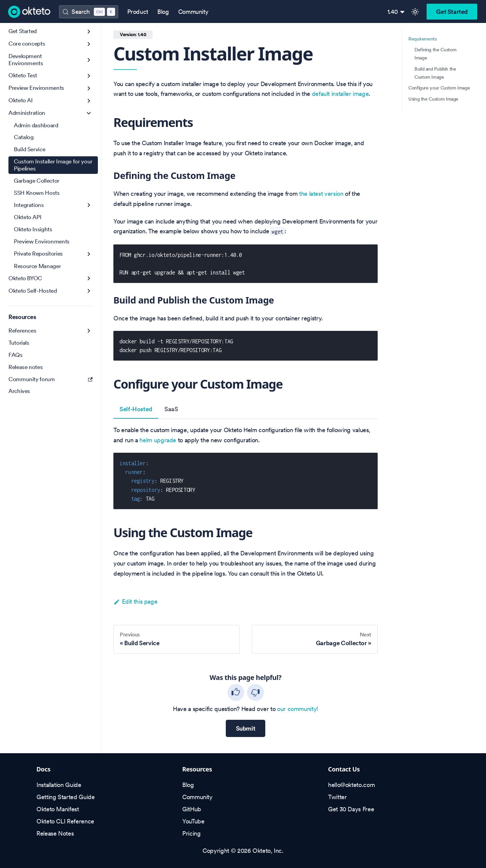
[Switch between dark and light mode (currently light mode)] (415, 12)
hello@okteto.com (351, 785)
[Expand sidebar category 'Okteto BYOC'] (89, 278)
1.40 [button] (393, 12)
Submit (246, 728)
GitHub (192, 809)
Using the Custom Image (433, 99)
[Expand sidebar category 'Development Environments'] (89, 60)
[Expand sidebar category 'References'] (89, 331)
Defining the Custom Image (435, 54)
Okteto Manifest (58, 809)
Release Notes (55, 833)
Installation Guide (59, 785)
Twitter (337, 797)
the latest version (321, 194)
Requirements (423, 39)
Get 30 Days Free (351, 809)
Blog (163, 12)
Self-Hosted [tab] (136, 409)
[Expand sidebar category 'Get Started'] (89, 32)
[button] (50, 44)
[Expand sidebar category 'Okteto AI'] (89, 101)
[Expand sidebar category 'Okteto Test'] (89, 76)
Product (138, 12)
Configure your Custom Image (439, 88)
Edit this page (135, 601)
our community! (298, 709)
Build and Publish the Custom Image (435, 73)
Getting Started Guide (65, 797)
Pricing (191, 833)
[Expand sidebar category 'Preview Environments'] (89, 88)
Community (193, 12)
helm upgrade (158, 440)
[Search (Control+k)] (88, 12)
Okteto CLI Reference (65, 821)
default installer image (340, 94)
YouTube (193, 821)
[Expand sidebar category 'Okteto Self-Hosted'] (89, 291)
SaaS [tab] (171, 409)
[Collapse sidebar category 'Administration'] (89, 113)
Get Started (452, 12)
